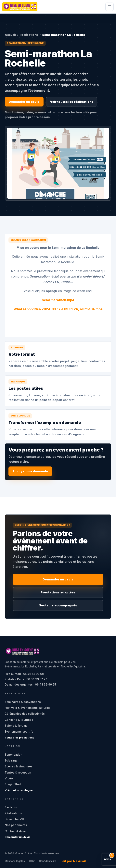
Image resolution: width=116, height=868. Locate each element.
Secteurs (11, 807)
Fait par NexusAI (73, 861)
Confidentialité (48, 861)
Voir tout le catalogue (19, 790)
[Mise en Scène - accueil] (20, 7)
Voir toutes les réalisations (72, 102)
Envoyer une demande (30, 471)
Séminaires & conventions (23, 702)
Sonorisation (13, 755)
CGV (32, 861)
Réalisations (29, 35)
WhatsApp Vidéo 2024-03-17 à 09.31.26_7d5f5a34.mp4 (58, 309)
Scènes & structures (19, 766)
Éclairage (11, 760)
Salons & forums (16, 726)
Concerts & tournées (19, 720)
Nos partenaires (16, 825)
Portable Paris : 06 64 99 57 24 (26, 679)
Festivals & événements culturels (28, 708)
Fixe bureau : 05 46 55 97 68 (24, 674)
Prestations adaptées (58, 592)
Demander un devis (24, 102)
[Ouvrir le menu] (110, 7)
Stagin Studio (14, 784)
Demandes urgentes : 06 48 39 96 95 (30, 684)
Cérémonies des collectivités (25, 714)
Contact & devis (16, 831)
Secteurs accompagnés (58, 605)
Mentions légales (15, 861)
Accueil (10, 35)
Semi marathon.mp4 (58, 300)
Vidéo (9, 778)
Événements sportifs (19, 732)
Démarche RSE (15, 819)
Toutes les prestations (19, 738)
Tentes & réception (18, 772)
